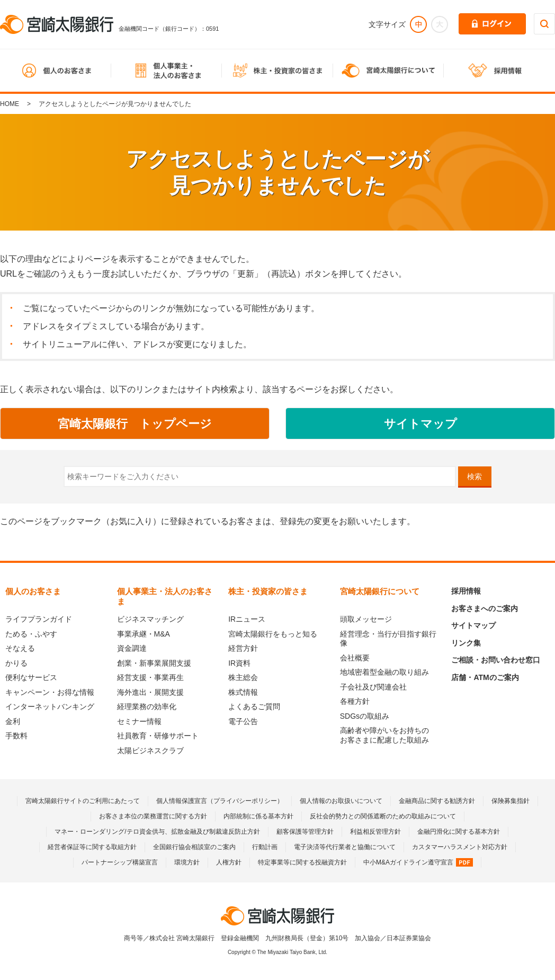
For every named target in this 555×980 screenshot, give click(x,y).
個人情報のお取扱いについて (341, 801)
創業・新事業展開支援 (154, 663)
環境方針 (187, 862)
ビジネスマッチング (150, 619)
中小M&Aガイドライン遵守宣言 (418, 862)
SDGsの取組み (365, 716)
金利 (13, 721)
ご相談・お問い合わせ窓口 (496, 660)
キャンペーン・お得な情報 (50, 692)
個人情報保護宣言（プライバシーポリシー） (220, 801)
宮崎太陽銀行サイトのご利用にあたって (83, 801)
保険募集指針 (511, 801)
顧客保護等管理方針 (305, 832)
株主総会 (243, 677)
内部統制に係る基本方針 (258, 816)
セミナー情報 (139, 721)
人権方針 (229, 862)
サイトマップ (473, 625)
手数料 (16, 736)
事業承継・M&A (144, 634)
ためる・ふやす (31, 634)
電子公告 (243, 721)
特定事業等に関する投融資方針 (302, 862)
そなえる (20, 648)
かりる (16, 663)
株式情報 (243, 692)
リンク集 (466, 643)
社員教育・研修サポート (158, 736)
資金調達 (132, 648)
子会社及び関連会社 (373, 687)
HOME (10, 104)
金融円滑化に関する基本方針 (459, 832)
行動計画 (265, 847)
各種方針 (355, 701)
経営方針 (243, 648)
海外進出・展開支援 (150, 692)
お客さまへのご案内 (485, 608)
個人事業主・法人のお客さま (165, 596)
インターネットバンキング (50, 707)
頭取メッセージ (366, 619)
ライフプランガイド (39, 619)
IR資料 (239, 663)
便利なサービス (31, 677)
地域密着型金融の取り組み (384, 672)
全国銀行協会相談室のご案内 (194, 847)
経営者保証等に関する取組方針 (92, 847)
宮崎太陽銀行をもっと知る (273, 634)
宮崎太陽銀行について (380, 591)
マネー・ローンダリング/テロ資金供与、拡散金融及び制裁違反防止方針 (157, 832)
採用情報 (466, 591)
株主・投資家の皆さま (268, 591)
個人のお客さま (33, 591)
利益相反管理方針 (375, 832)
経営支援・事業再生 (150, 677)
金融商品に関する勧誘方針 (437, 801)
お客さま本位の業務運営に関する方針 (153, 816)
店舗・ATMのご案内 (485, 677)
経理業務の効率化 (147, 707)
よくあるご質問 (254, 707)
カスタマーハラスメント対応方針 (460, 847)
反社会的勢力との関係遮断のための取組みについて (383, 816)
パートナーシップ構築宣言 (120, 862)
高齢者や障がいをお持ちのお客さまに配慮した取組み (384, 735)
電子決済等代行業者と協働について (345, 847)
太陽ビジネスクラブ (150, 751)
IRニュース (247, 619)
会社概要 (355, 658)
